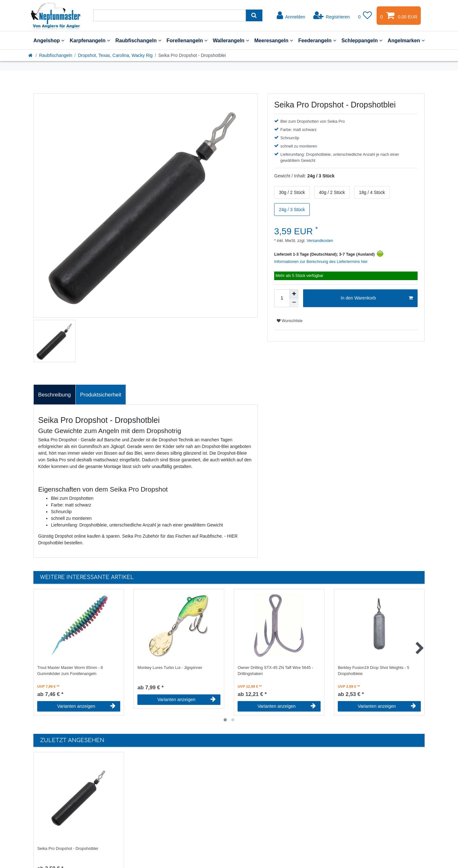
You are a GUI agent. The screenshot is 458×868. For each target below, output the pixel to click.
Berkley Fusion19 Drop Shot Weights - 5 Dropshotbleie (373, 671)
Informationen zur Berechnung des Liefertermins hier (321, 262)
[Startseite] (31, 55)
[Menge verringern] (294, 303)
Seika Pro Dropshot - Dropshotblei (68, 849)
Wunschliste (290, 321)
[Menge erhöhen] (294, 294)
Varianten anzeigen (86, 706)
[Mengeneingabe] (282, 298)
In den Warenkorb (377, 298)
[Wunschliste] (365, 16)
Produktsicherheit (101, 395)
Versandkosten (319, 241)
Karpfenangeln (90, 40)
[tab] (55, 395)
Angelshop (49, 40)
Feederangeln (317, 40)
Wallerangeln (231, 40)
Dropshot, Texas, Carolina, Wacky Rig (115, 55)
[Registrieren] (332, 16)
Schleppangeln (362, 40)
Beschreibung (55, 395)
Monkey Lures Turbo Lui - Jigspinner (170, 668)
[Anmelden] (291, 16)
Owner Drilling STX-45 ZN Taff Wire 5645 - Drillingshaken (275, 671)
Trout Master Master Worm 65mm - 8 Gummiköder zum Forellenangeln (70, 671)
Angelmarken (406, 40)
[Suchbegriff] (170, 15)
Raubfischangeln (138, 40)
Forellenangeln (187, 40)
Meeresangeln (274, 40)
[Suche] (254, 15)
